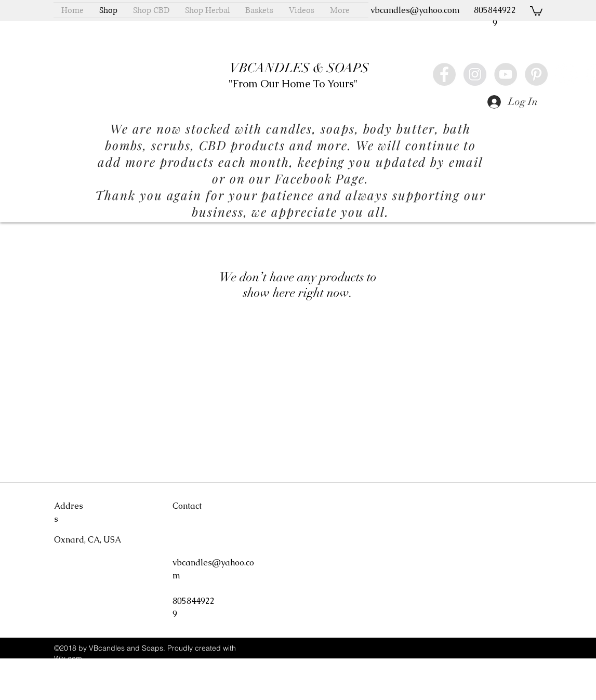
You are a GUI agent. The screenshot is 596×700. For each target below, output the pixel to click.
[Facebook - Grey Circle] (444, 74)
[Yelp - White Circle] (567, 74)
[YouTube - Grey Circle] (506, 74)
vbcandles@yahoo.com (415, 10)
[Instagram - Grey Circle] (475, 74)
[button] (536, 10)
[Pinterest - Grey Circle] (536, 74)
